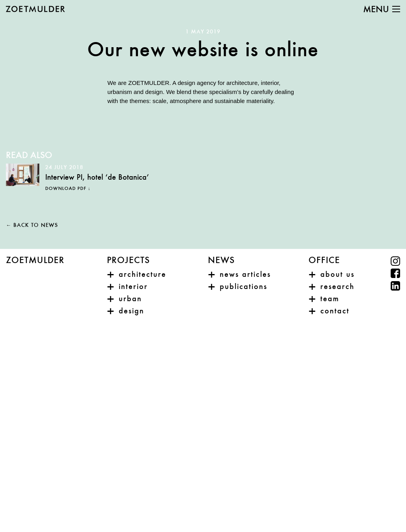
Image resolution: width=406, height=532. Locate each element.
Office (324, 261)
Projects (128, 261)
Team (330, 299)
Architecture (142, 275)
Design (131, 311)
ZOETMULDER (35, 9)
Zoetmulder (35, 261)
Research (337, 287)
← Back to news (32, 226)
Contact (335, 311)
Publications (243, 287)
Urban (130, 299)
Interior (133, 287)
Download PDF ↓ (68, 189)
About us (337, 275)
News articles (245, 275)
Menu (376, 10)
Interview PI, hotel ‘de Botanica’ (97, 178)
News (221, 261)
